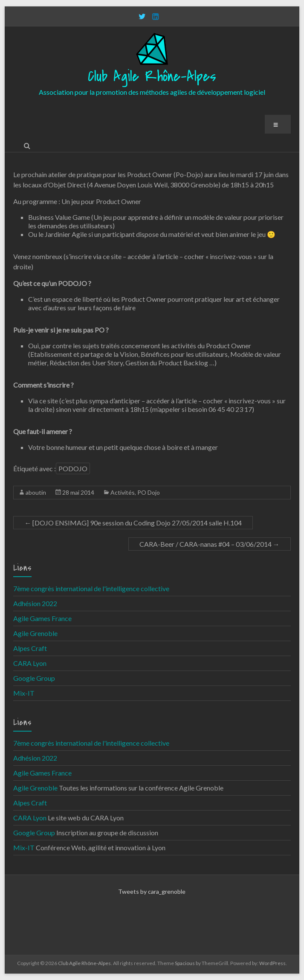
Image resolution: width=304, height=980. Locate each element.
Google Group (34, 678)
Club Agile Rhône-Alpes (152, 77)
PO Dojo (149, 492)
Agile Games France (42, 618)
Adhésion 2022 (35, 603)
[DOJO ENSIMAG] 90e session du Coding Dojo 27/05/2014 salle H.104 (133, 523)
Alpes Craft (30, 648)
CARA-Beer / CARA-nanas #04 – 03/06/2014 (210, 544)
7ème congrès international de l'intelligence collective (91, 588)
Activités (123, 492)
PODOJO (73, 468)
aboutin (36, 492)
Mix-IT (24, 693)
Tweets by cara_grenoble (152, 891)
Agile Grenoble (35, 633)
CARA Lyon (30, 663)
